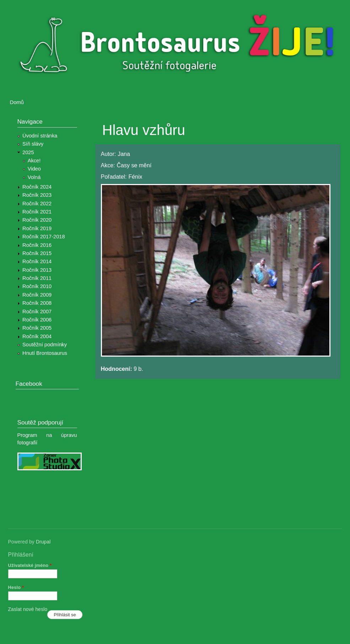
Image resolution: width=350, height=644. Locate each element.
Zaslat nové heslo (28, 609)
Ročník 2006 (37, 320)
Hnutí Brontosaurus (45, 353)
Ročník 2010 (37, 286)
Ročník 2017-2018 (44, 237)
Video (34, 169)
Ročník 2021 (37, 212)
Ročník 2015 (37, 253)
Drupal (43, 542)
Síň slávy (33, 144)
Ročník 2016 (37, 245)
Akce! (34, 161)
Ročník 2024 (37, 187)
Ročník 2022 (37, 204)
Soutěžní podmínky (45, 345)
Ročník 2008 (37, 303)
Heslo (16, 587)
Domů (17, 102)
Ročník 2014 (37, 261)
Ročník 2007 (37, 312)
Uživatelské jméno (30, 565)
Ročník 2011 (37, 278)
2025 (28, 152)
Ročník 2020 (37, 220)
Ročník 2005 (37, 328)
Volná (34, 177)
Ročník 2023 (37, 195)
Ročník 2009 (37, 295)
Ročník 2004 (37, 336)
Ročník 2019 (37, 228)
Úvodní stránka (40, 136)
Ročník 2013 (37, 270)
